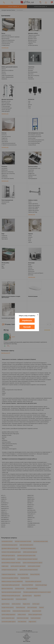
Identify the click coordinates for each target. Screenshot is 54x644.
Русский (27, 327)
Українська (27, 320)
